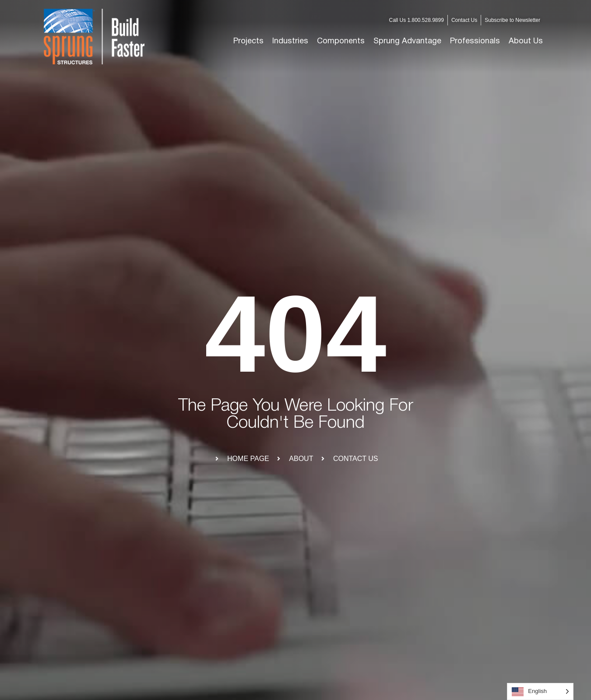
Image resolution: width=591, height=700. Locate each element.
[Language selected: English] (540, 691)
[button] (290, 42)
